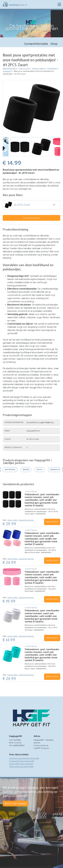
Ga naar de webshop (32, 218)
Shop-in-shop (25, 69)
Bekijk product (52, 522)
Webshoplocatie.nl (10, 69)
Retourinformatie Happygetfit (21, 766)
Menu (59, 4)
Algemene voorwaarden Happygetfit (24, 758)
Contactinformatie (36, 44)
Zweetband (7, 71)
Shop (54, 44)
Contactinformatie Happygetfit (22, 761)
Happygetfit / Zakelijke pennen (21, 520)
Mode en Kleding (39, 69)
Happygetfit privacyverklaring (21, 764)
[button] (32, 109)
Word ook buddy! (16, 803)
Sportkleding (52, 69)
